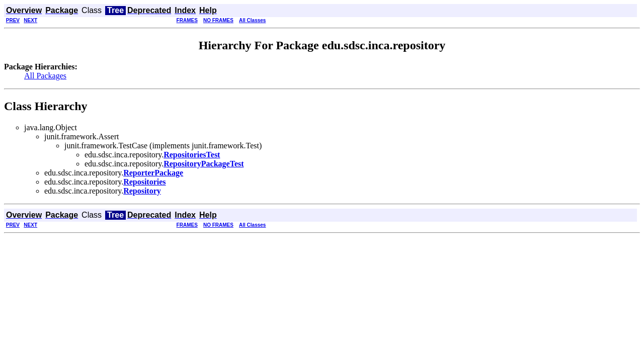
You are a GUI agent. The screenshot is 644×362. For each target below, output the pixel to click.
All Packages (45, 76)
